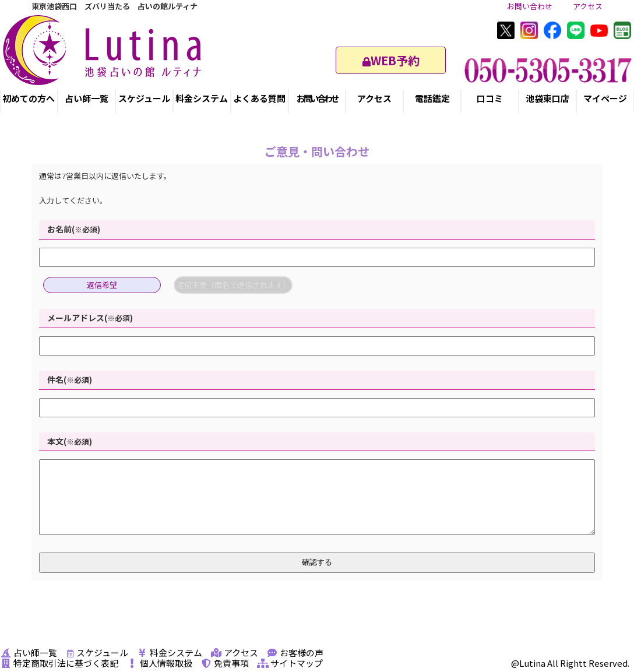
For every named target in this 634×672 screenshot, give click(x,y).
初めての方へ (29, 98)
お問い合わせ (530, 6)
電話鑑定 (432, 98)
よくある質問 (259, 98)
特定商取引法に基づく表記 (59, 663)
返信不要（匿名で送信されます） (233, 285)
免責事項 (225, 663)
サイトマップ (290, 663)
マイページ (605, 98)
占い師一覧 (87, 98)
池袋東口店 (547, 98)
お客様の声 (295, 652)
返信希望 (102, 285)
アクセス (588, 6)
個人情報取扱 (159, 663)
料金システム (202, 98)
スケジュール (144, 98)
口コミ (490, 98)
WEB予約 (391, 60)
